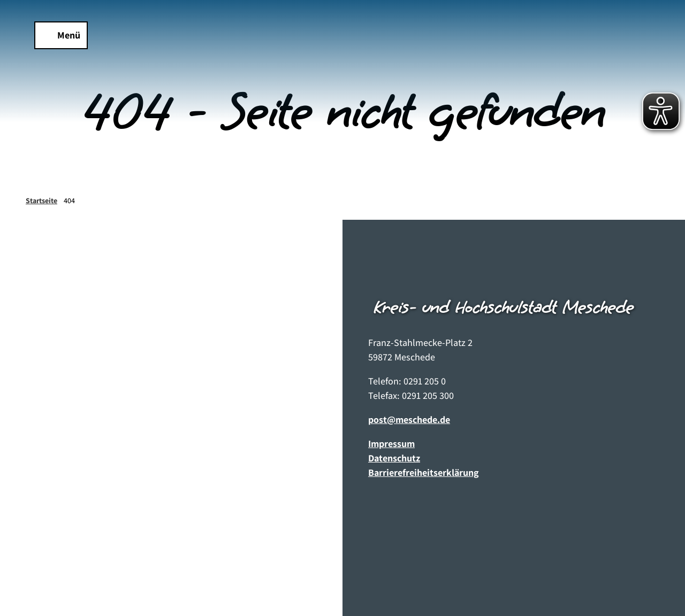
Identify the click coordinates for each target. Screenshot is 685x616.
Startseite (41, 201)
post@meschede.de (409, 419)
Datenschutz (394, 458)
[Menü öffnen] (61, 35)
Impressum (391, 444)
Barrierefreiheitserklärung (424, 472)
